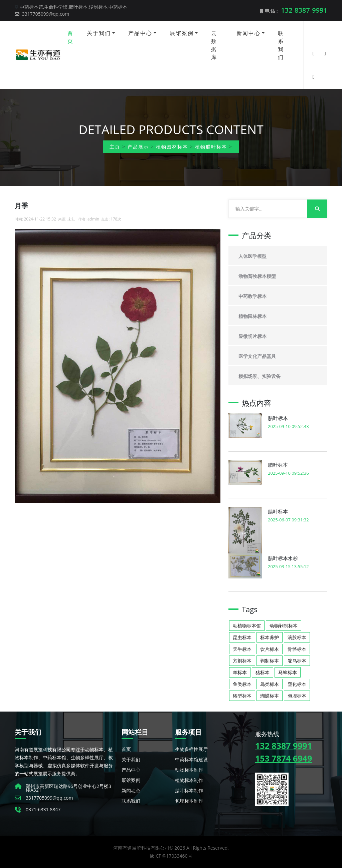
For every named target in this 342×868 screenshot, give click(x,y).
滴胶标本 (297, 637)
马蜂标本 (288, 672)
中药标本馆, (32, 7)
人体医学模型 (252, 256)
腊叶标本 (278, 418)
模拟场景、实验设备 (260, 376)
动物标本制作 (189, 770)
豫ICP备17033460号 (171, 856)
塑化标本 (297, 684)
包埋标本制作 (189, 801)
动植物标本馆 (247, 626)
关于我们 (99, 33)
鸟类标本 (270, 684)
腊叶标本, (79, 7)
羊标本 (240, 672)
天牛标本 (242, 649)
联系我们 (281, 45)
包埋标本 (297, 696)
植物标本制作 (189, 780)
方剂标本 (242, 661)
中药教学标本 (252, 296)
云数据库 (214, 45)
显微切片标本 (252, 336)
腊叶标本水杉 (283, 558)
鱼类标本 (242, 684)
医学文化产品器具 (257, 356)
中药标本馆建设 (191, 759)
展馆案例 (182, 33)
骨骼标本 (297, 649)
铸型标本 (242, 696)
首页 (70, 37)
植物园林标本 (172, 147)
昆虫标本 (242, 637)
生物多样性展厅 (191, 749)
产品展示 (138, 147)
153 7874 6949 (284, 758)
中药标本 (118, 7)
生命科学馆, (56, 7)
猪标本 (263, 672)
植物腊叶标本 (211, 147)
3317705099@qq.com (42, 14)
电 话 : (294, 10)
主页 (115, 147)
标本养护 (270, 637)
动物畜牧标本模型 (257, 276)
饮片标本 (270, 649)
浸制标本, (99, 7)
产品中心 (140, 33)
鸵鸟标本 (297, 661)
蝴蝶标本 (270, 696)
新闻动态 (131, 790)
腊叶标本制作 (189, 790)
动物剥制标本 (284, 626)
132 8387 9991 (284, 746)
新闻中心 (248, 33)
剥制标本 (270, 661)
